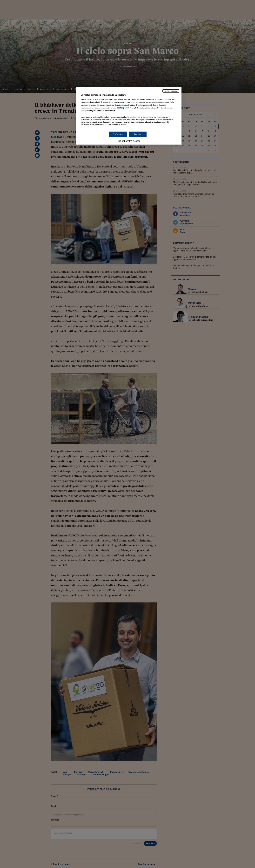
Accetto (138, 134)
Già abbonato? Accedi (129, 141)
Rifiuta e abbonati (171, 91)
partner (165, 117)
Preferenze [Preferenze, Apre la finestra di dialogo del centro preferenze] (118, 134)
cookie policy (123, 108)
